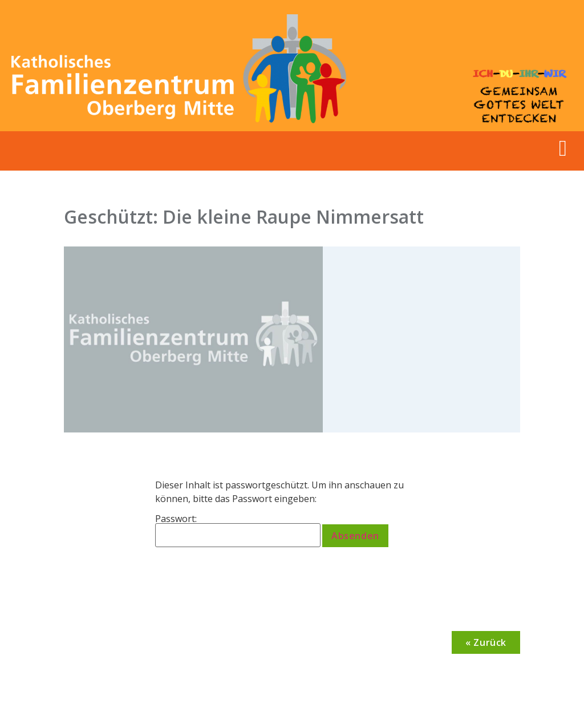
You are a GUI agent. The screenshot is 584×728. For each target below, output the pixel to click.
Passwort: (238, 531)
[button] (563, 148)
